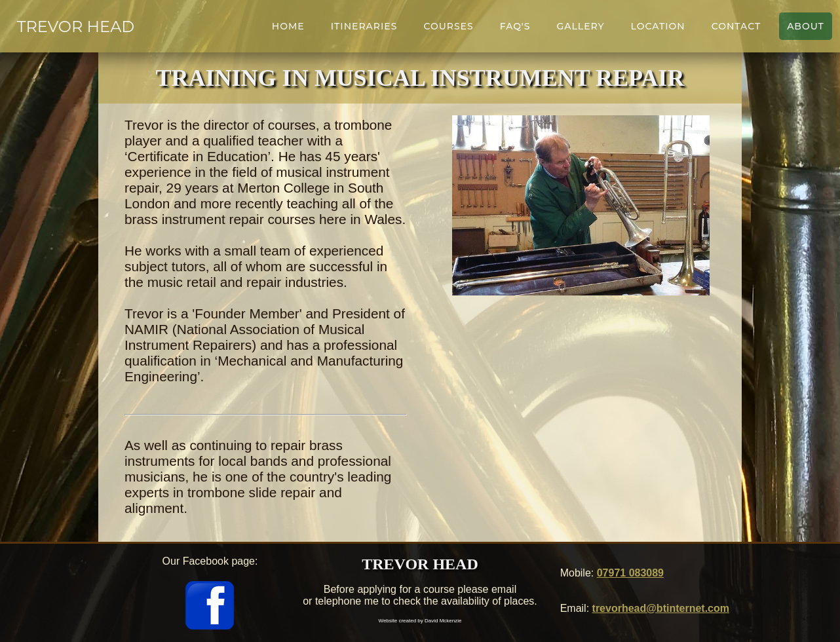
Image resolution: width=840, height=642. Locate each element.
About (806, 26)
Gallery (580, 26)
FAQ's (515, 26)
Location (658, 26)
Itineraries (364, 26)
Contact (736, 26)
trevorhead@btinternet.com (661, 608)
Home (288, 26)
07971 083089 (630, 573)
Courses (448, 26)
